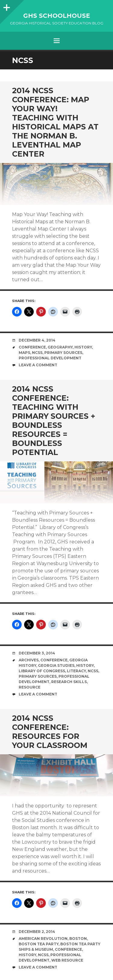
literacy (76, 671)
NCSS (37, 353)
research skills (69, 682)
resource (30, 687)
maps (24, 353)
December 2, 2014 (37, 932)
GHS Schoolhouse (57, 16)
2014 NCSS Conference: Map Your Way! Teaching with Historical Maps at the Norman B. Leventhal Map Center (55, 122)
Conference (32, 347)
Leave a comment (38, 365)
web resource (67, 960)
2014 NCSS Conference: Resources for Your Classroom (50, 732)
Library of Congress (42, 671)
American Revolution (43, 939)
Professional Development (50, 358)
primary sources (63, 353)
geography (60, 347)
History (83, 347)
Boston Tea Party (39, 944)
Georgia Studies (56, 665)
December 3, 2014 (37, 653)
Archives (29, 660)
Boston (78, 939)
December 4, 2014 (37, 340)
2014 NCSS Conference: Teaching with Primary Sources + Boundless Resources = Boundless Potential (54, 421)
